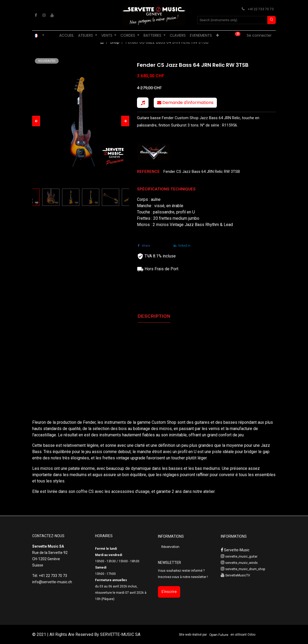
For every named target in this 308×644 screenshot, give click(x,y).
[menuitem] (67, 35)
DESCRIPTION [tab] (154, 316)
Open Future (219, 635)
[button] (36, 121)
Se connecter (259, 35)
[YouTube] (52, 15)
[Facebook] (36, 15)
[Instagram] (44, 15)
